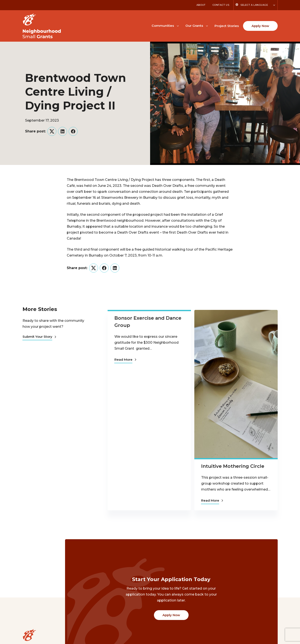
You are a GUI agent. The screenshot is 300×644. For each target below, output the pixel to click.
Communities (163, 26)
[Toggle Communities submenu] (178, 26)
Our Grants (194, 26)
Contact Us (221, 5)
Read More (125, 359)
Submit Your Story (39, 337)
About (201, 5)
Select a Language (254, 5)
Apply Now (260, 26)
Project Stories (227, 26)
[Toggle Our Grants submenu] (207, 26)
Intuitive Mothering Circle (233, 466)
